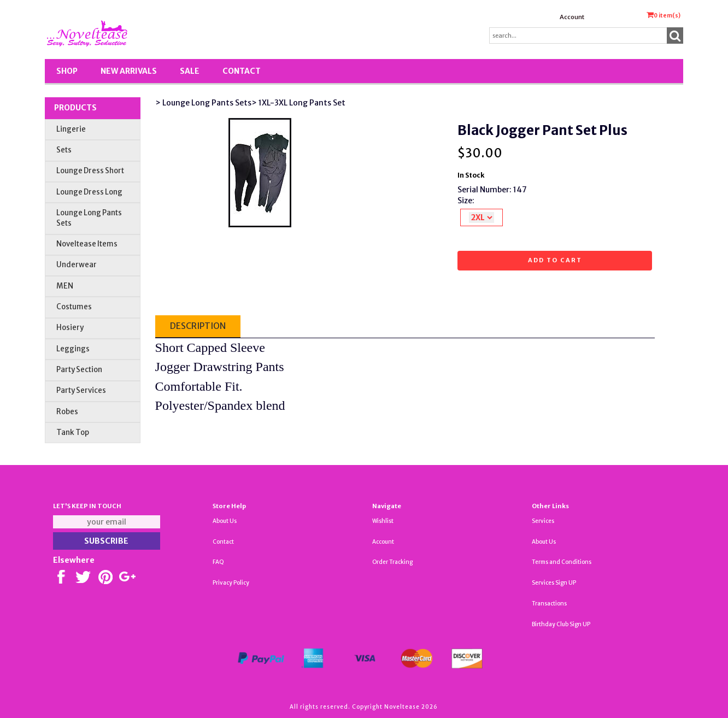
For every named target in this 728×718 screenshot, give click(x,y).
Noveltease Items (87, 244)
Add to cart (555, 260)
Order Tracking (392, 562)
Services (543, 521)
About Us (225, 521)
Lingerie (71, 129)
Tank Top (73, 432)
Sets (64, 150)
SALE (190, 71)
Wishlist (383, 521)
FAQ (218, 562)
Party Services (81, 390)
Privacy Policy (231, 583)
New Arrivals (129, 71)
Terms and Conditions (562, 562)
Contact (242, 71)
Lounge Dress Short (90, 171)
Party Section (79, 370)
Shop (67, 71)
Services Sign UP (554, 583)
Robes (67, 412)
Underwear (77, 265)
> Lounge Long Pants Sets (203, 103)
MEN (65, 286)
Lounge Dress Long (89, 192)
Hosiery (70, 328)
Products (75, 108)
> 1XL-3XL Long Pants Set (298, 103)
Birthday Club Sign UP (561, 624)
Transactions (549, 604)
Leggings (73, 349)
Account (572, 17)
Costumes (74, 307)
